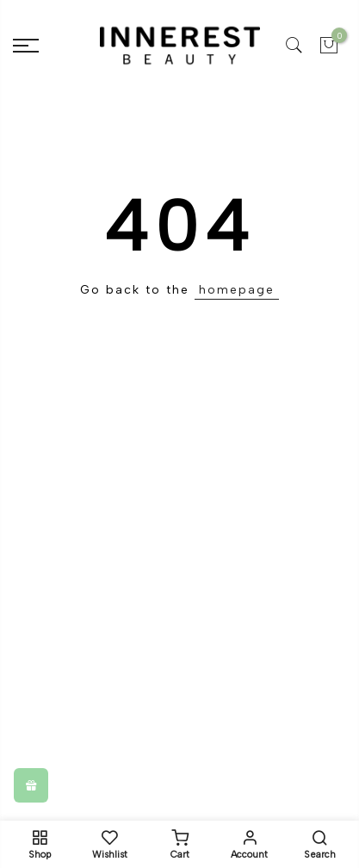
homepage (237, 290)
